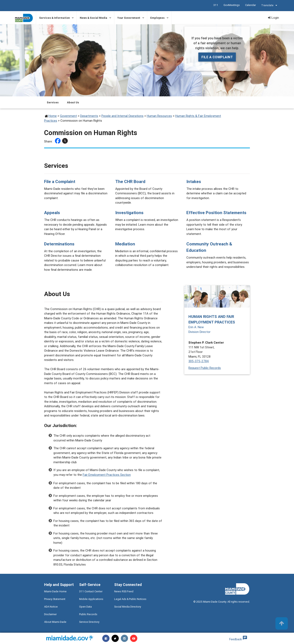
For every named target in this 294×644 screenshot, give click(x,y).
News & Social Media (93, 18)
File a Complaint (217, 57)
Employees (157, 18)
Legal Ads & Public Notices (130, 599)
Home (53, 116)
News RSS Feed (124, 591)
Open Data (85, 607)
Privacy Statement (55, 599)
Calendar (250, 5)
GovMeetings (231, 5)
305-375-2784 (199, 361)
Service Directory (89, 622)
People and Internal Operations (122, 116)
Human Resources (159, 116)
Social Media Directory (128, 607)
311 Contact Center (91, 591)
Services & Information (54, 18)
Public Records (88, 614)
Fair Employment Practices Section (107, 475)
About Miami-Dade (55, 622)
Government (68, 116)
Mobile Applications (91, 599)
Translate (270, 6)
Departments (89, 116)
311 (216, 5)
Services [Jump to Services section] (53, 102)
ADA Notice (51, 607)
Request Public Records (205, 368)
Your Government (129, 18)
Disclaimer (50, 614)
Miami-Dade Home (55, 591)
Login (273, 18)
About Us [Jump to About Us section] (73, 102)
